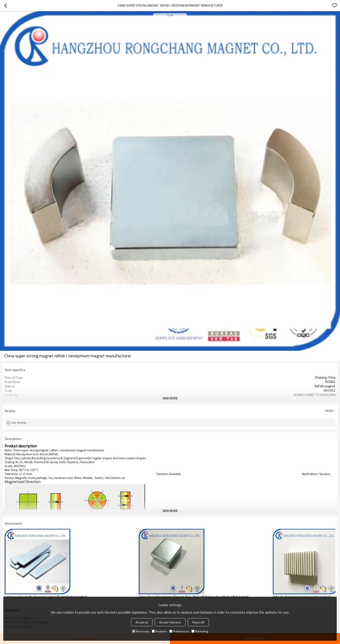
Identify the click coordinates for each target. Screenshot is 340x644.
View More (170, 398)
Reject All (198, 622)
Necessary (141, 631)
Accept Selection (170, 622)
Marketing (200, 631)
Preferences (179, 631)
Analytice (159, 631)
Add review (19, 423)
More (329, 411)
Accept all (142, 622)
